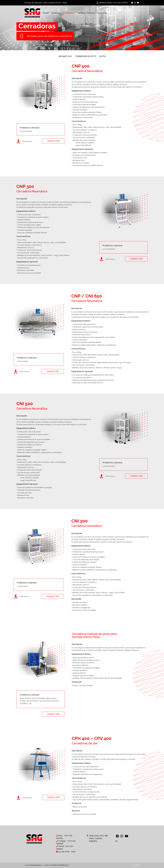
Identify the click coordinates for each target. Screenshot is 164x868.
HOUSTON (136, 865)
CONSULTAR (53, 141)
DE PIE (103, 56)
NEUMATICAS (65, 56)
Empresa (56, 13)
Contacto (102, 13)
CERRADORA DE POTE (86, 56)
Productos (69, 13)
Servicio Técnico (86, 13)
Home (46, 13)
